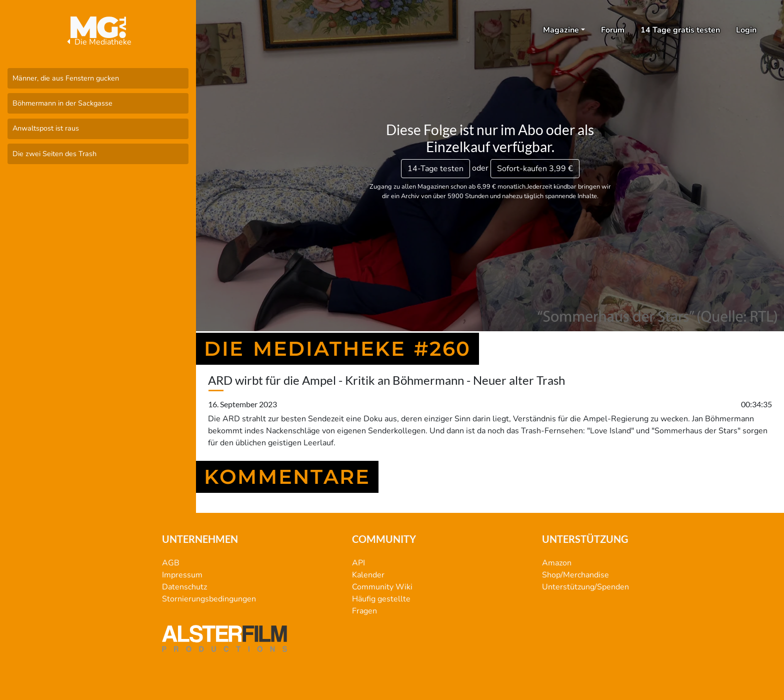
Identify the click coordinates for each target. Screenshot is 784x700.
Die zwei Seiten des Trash (54, 154)
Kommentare (287, 477)
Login (746, 30)
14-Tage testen (435, 169)
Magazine (561, 30)
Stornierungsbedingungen (209, 599)
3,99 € (535, 169)
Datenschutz (184, 587)
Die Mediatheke (98, 42)
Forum (613, 30)
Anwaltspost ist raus (46, 128)
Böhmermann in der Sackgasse (62, 103)
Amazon (557, 563)
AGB (171, 563)
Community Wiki (382, 587)
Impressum (182, 575)
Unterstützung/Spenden (585, 587)
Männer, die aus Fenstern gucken (66, 78)
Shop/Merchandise (575, 575)
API (358, 563)
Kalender (368, 575)
